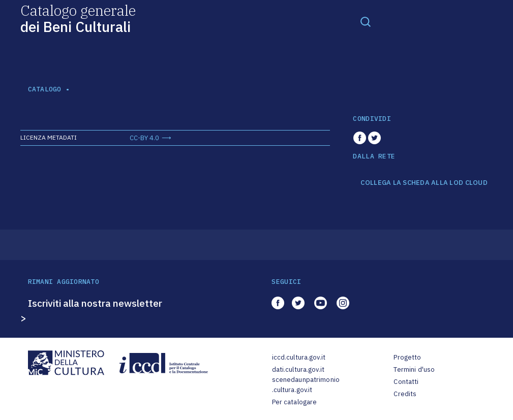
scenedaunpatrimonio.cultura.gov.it (306, 385)
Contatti (406, 382)
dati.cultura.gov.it (298, 369)
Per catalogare (295, 402)
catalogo (45, 89)
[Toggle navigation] (366, 21)
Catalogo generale (78, 18)
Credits (405, 394)
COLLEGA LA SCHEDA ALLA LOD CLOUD (424, 183)
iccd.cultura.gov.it (299, 357)
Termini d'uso (414, 369)
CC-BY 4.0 (144, 138)
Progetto (407, 357)
